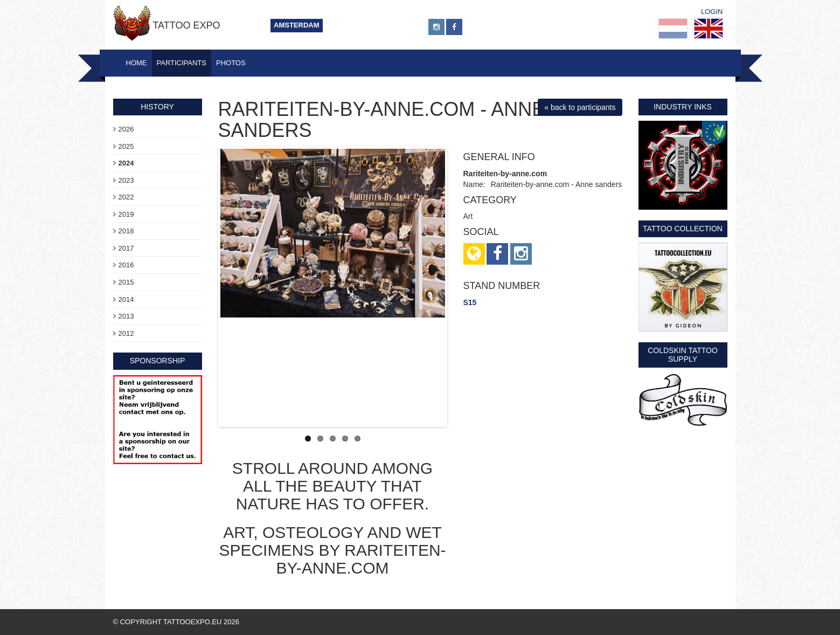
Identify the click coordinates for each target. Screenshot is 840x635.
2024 (126, 163)
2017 (126, 248)
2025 (126, 146)
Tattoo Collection (683, 229)
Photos (231, 63)
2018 (126, 231)
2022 (126, 197)
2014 (126, 299)
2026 (126, 129)
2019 (126, 214)
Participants (182, 63)
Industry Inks (683, 107)
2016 (126, 265)
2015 (126, 282)
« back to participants (580, 107)
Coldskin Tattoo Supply (683, 354)
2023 (126, 180)
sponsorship (158, 361)
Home (137, 63)
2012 (126, 333)
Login (712, 12)
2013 (126, 316)
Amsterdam (297, 25)
